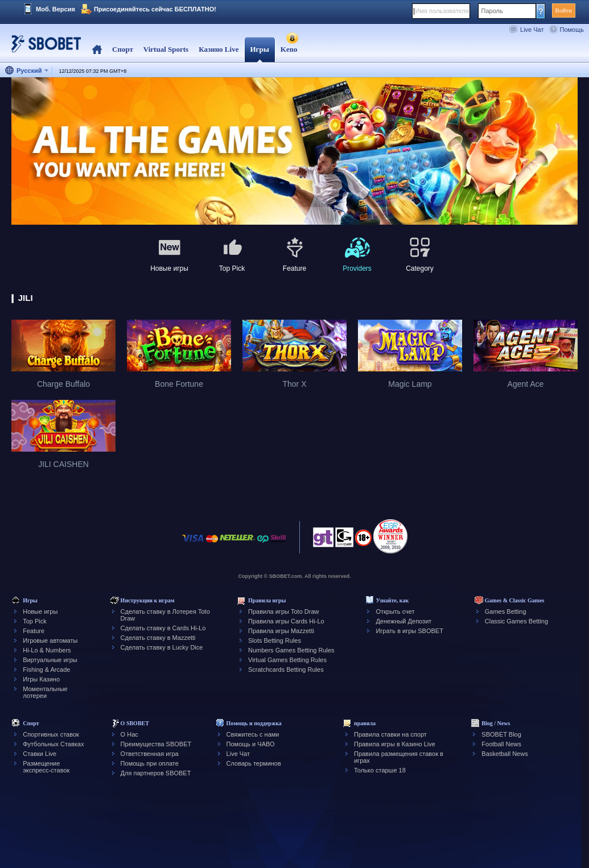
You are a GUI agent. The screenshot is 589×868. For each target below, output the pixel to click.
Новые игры (40, 611)
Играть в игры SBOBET (409, 631)
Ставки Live (40, 754)
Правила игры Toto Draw (283, 611)
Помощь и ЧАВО (251, 744)
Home (97, 50)
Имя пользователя (442, 11)
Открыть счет (395, 611)
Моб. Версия (55, 9)
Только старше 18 (380, 770)
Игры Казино (41, 679)
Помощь (572, 30)
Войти (564, 10)
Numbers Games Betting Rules (291, 650)
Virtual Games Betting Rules (287, 660)
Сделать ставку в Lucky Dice (162, 647)
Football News (501, 744)
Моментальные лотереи (45, 692)
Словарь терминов (254, 763)
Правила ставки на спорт (390, 734)
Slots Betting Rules (275, 640)
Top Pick (35, 621)
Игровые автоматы (50, 640)
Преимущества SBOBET (156, 744)
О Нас (129, 734)
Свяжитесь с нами (253, 734)
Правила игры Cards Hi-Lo (286, 621)
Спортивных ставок (51, 734)
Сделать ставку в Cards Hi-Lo (163, 628)
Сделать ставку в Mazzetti (158, 638)
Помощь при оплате (150, 763)
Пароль (492, 11)
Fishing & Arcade (46, 669)
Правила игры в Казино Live (395, 744)
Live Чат (532, 30)
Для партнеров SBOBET (156, 773)
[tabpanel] (294, 152)
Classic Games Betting (516, 621)
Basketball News (504, 754)
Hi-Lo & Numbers (47, 650)
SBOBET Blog (501, 734)
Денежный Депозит (403, 621)
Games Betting (506, 611)
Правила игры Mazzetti (281, 631)
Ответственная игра (150, 754)
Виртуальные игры (50, 660)
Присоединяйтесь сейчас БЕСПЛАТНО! (155, 9)
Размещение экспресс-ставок (46, 767)
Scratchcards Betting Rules (286, 669)
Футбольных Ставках (53, 744)
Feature (34, 631)
